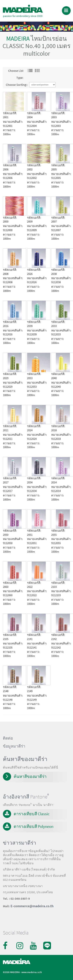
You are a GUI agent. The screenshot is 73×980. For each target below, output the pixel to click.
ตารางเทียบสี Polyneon (33, 826)
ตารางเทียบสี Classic (32, 814)
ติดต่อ (8, 738)
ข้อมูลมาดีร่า (14, 746)
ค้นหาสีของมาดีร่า (30, 776)
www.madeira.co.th (32, 972)
